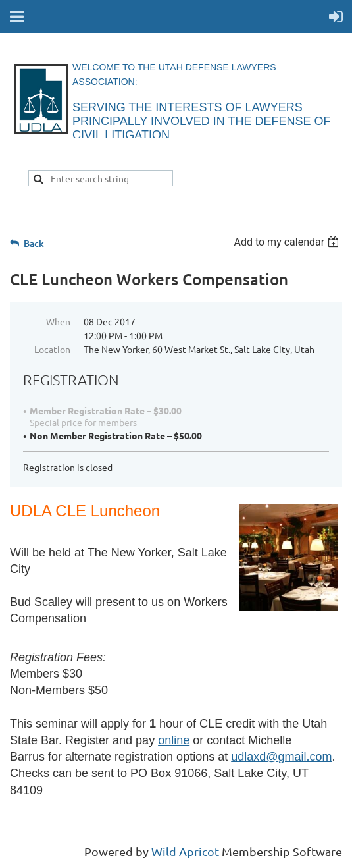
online (174, 740)
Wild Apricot (185, 851)
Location (52, 349)
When (58, 321)
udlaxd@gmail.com (281, 757)
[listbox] (288, 242)
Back (34, 243)
